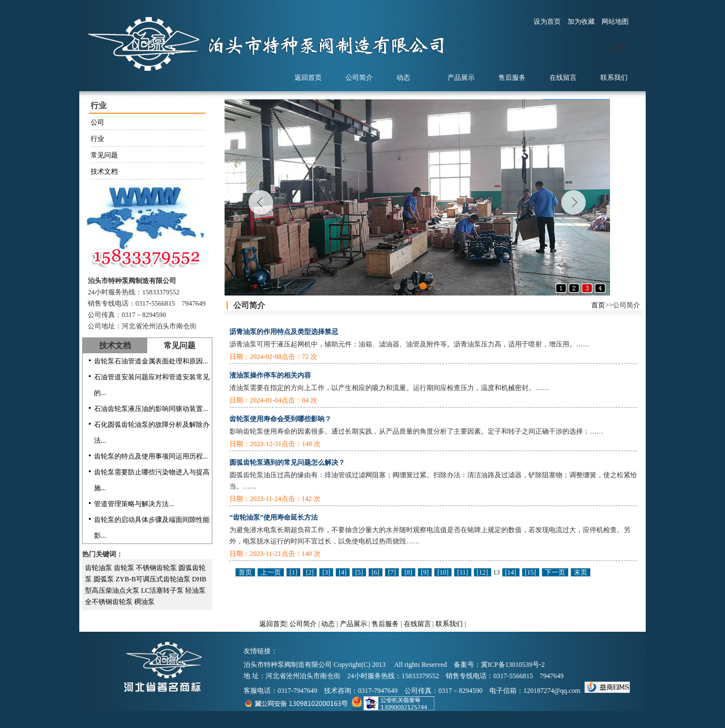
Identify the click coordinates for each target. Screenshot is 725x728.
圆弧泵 (105, 579)
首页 (598, 305)
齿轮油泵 (99, 568)
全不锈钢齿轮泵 (110, 602)
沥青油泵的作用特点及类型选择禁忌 (284, 332)
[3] (326, 572)
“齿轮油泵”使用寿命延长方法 (274, 517)
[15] (531, 572)
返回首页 (273, 624)
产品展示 (353, 624)
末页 (581, 572)
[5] (359, 572)
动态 (328, 624)
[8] (408, 572)
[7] (392, 572)
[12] (483, 572)
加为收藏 (581, 22)
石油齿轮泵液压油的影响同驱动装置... (151, 409)
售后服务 (385, 624)
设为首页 (547, 22)
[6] (376, 572)
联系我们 (449, 624)
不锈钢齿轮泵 (157, 568)
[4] (343, 572)
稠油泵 (144, 602)
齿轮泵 (125, 568)
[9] (425, 572)
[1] (293, 572)
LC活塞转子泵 (163, 590)
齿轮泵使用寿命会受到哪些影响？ (280, 419)
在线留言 (417, 624)
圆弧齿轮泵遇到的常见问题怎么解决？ (287, 463)
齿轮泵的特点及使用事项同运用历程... (151, 456)
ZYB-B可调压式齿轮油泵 (154, 579)
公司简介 (303, 624)
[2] (310, 572)
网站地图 (615, 22)
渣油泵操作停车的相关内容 (270, 375)
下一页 (555, 572)
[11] (463, 572)
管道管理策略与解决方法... (134, 504)
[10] (443, 572)
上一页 (271, 572)
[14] (511, 572)
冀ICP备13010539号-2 (513, 665)
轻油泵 (195, 590)
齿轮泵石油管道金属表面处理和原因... (151, 361)
